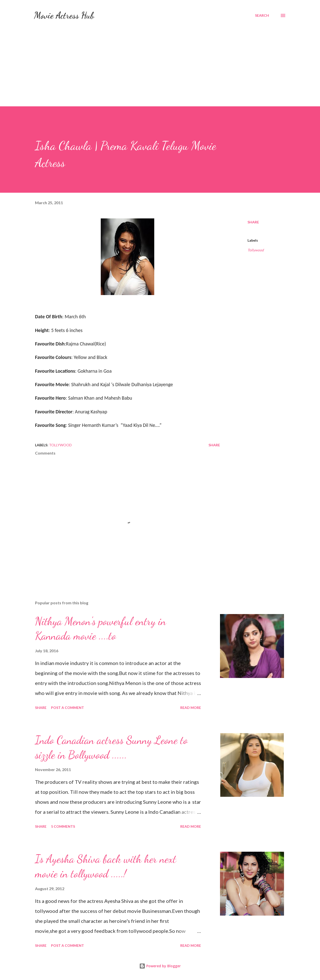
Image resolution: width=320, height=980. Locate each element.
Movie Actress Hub (64, 15)
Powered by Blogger (160, 966)
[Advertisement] (160, 69)
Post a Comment (67, 708)
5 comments (63, 826)
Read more (191, 708)
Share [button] (253, 222)
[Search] (262, 15)
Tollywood (256, 250)
